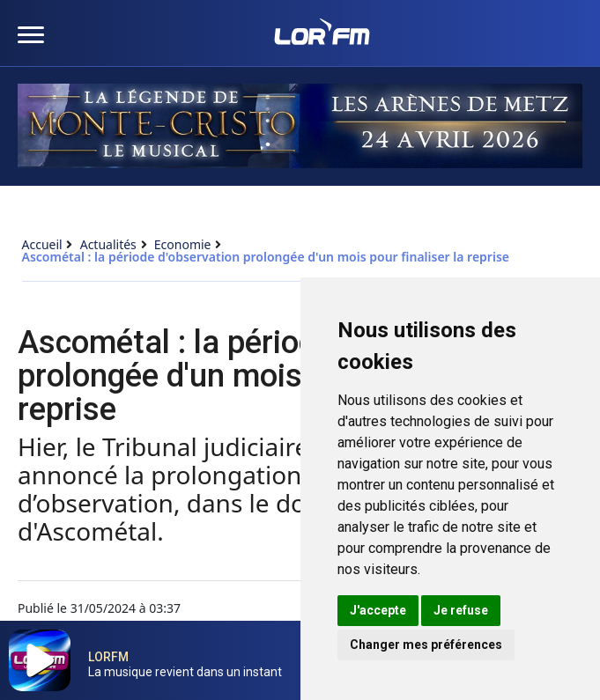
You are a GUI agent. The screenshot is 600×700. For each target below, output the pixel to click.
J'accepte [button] (378, 610)
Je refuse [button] (461, 610)
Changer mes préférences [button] (426, 645)
